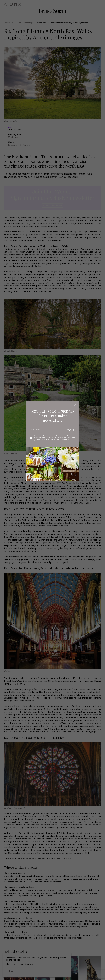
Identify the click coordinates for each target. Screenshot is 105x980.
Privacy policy (38, 437)
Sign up (71, 429)
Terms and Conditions (53, 437)
